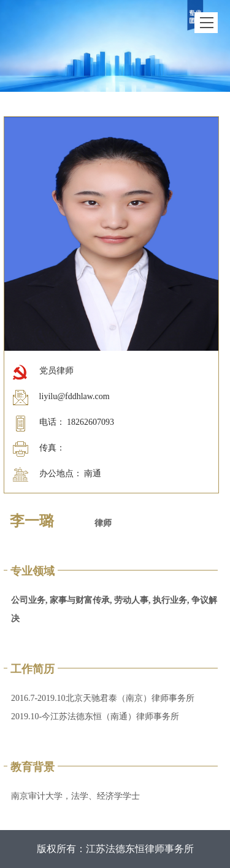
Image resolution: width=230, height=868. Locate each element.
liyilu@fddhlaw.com (75, 396)
